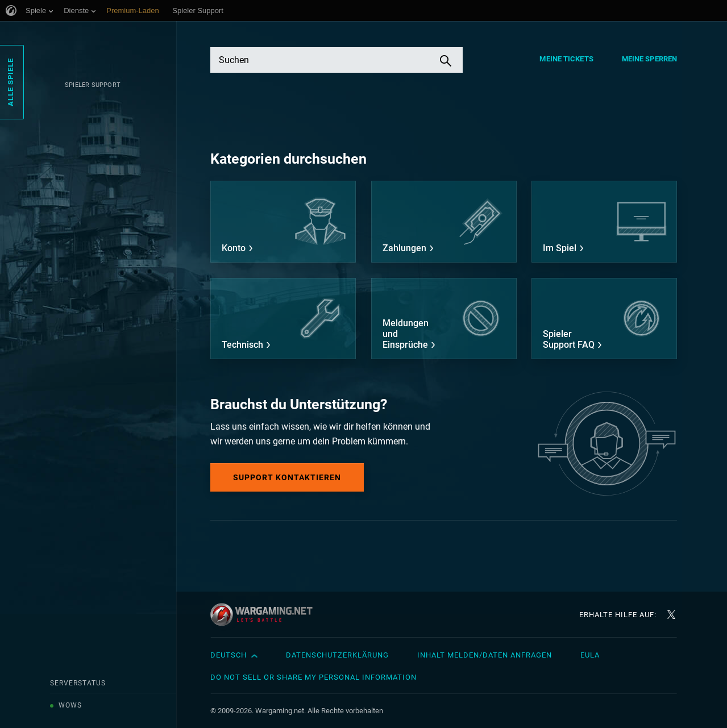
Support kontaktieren (287, 477)
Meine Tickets (566, 59)
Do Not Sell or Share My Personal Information (313, 677)
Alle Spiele (11, 82)
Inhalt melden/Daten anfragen (485, 655)
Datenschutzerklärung (337, 655)
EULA (590, 655)
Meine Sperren (649, 59)
